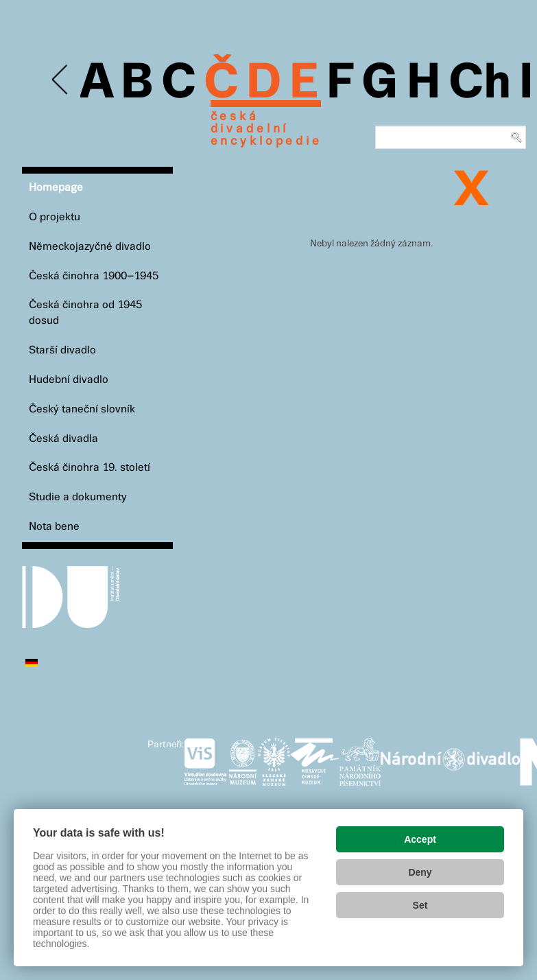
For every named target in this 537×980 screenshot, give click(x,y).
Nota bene (54, 527)
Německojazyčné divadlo (90, 247)
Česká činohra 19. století (89, 468)
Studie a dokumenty (78, 497)
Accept (420, 839)
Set (420, 905)
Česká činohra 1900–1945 (94, 276)
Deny (420, 872)
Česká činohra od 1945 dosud (85, 313)
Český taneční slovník (82, 409)
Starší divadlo (62, 350)
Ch (480, 84)
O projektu (55, 217)
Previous (61, 80)
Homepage (56, 188)
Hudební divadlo (69, 380)
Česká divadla (63, 439)
